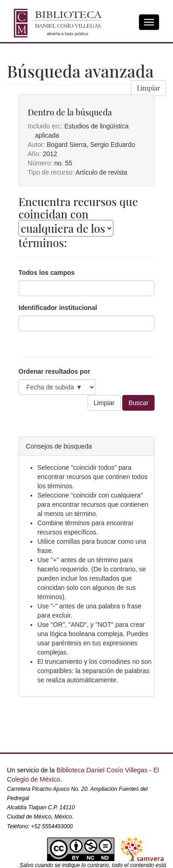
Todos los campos (47, 273)
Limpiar (149, 88)
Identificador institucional (58, 308)
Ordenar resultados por (54, 371)
